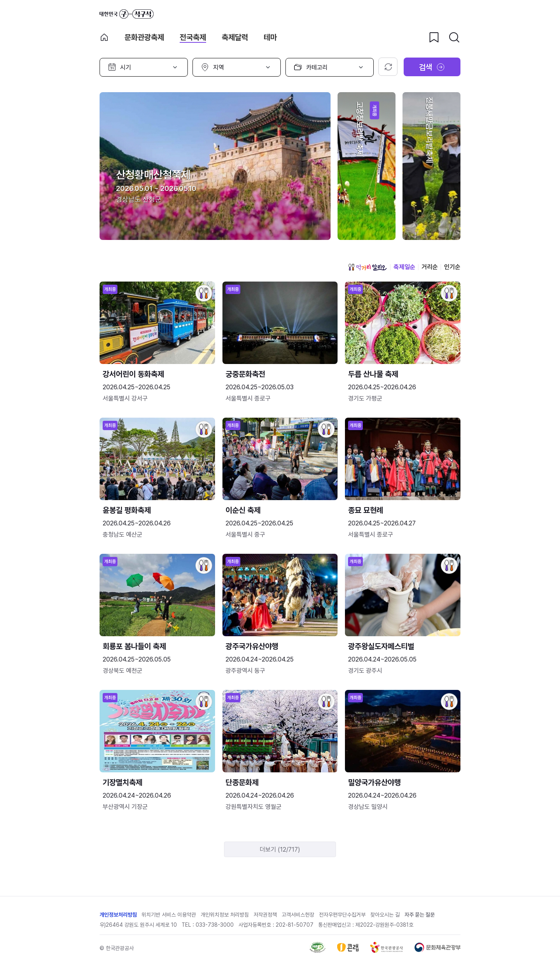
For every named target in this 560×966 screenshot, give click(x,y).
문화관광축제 (144, 37)
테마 (270, 37)
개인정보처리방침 (118, 915)
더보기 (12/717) (280, 850)
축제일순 (404, 267)
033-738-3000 (215, 925)
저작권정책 (265, 915)
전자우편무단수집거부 (342, 915)
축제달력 (235, 37)
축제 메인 (104, 37)
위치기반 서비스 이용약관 (169, 915)
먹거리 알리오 (367, 267)
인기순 (452, 267)
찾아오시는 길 (385, 915)
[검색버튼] (454, 37)
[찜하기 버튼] (434, 37)
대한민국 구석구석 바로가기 (127, 14)
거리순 (430, 267)
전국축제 (193, 37)
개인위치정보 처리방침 (225, 915)
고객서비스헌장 (298, 915)
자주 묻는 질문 (420, 915)
